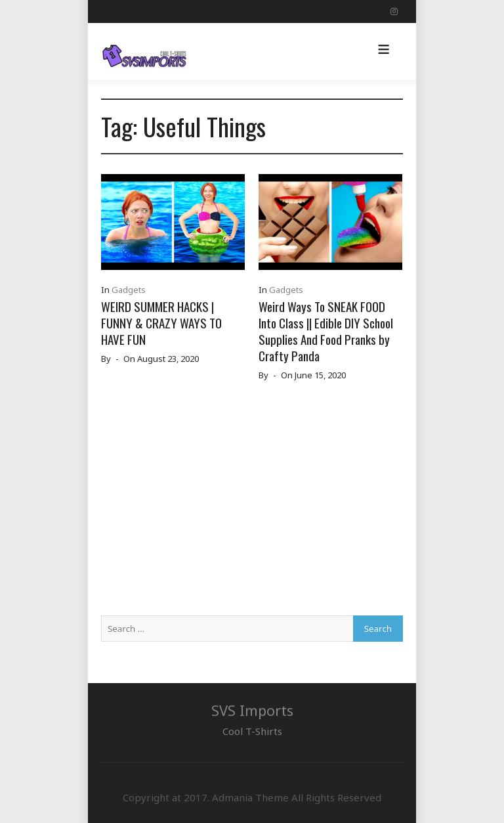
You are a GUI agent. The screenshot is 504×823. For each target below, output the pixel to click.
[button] (384, 51)
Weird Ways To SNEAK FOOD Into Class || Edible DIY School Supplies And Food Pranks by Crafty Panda (326, 331)
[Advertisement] (252, 504)
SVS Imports (252, 710)
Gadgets (129, 290)
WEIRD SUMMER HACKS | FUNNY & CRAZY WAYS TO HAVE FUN (161, 323)
